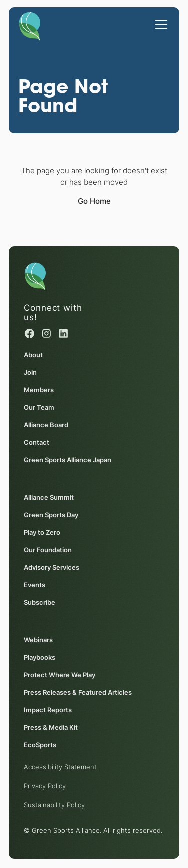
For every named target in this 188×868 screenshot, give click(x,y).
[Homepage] (29, 25)
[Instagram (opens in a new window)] (46, 334)
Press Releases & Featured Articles (78, 692)
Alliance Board (46, 425)
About (33, 355)
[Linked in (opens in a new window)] (64, 334)
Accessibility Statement (60, 767)
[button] (159, 19)
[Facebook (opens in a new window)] (29, 334)
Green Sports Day (51, 515)
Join (30, 372)
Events (34, 585)
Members (39, 390)
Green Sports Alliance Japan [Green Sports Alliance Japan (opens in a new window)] (67, 460)
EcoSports (40, 745)
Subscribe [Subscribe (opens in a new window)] (39, 602)
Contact (36, 442)
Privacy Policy (45, 786)
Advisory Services (51, 567)
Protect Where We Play (59, 675)
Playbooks (39, 657)
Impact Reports (48, 710)
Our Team (39, 407)
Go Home (94, 201)
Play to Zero (42, 532)
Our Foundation (48, 550)
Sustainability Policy (54, 805)
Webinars (38, 640)
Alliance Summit (49, 497)
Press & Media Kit (51, 727)
